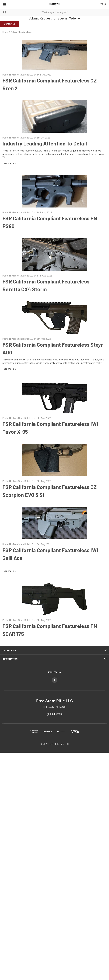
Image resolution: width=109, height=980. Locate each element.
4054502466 (56, 714)
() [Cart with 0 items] (104, 4)
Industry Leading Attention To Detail (45, 143)
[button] (10, 24)
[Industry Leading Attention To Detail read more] (10, 163)
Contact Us (10, 24)
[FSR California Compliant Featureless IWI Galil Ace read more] (10, 571)
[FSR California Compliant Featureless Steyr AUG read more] (10, 369)
